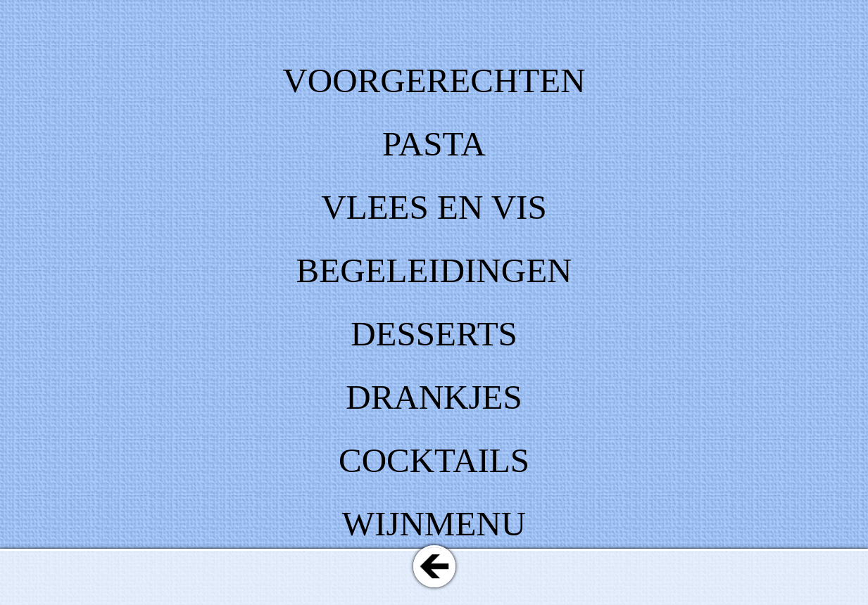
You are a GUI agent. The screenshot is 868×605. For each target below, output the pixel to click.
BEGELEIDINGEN (434, 270)
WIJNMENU (434, 524)
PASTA (434, 144)
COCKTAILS (434, 460)
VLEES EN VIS (434, 207)
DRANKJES (434, 397)
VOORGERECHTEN (434, 81)
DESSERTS (434, 334)
